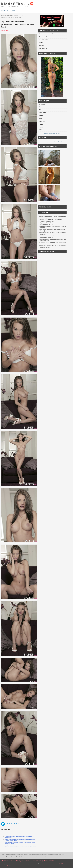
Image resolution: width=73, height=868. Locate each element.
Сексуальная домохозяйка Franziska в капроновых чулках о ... (51, 237)
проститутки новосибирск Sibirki (52, 142)
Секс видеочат (37, 861)
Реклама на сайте (49, 861)
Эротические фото (7, 861)
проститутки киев (9, 10)
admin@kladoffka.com (61, 864)
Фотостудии (19, 861)
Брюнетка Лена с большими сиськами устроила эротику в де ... (51, 224)
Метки (28, 861)
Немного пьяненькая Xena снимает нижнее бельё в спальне (21, 847)
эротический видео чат (38, 864)
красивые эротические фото (17, 4)
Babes (16, 16)
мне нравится (11, 824)
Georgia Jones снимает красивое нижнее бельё (17, 845)
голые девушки (28, 864)
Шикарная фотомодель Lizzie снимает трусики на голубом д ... (51, 220)
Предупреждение (11, 865)
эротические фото (7, 16)
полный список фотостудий (52, 133)
